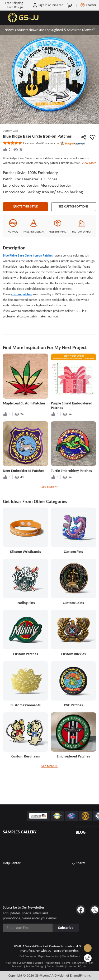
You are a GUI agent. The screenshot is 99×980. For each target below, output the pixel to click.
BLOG (81, 832)
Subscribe (66, 928)
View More (88, 163)
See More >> (50, 501)
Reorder (91, 5)
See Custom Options (74, 220)
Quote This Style (25, 220)
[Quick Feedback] (88, 958)
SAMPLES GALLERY (20, 832)
